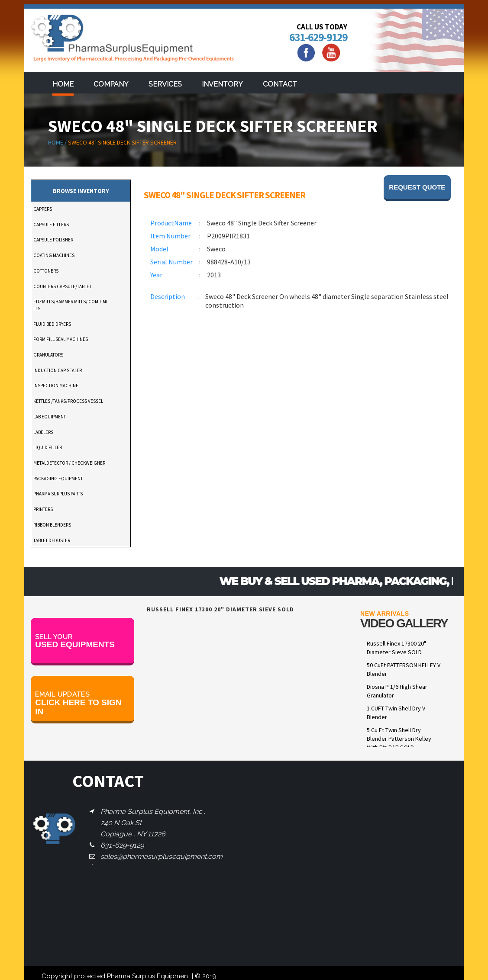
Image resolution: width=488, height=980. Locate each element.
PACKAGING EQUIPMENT (58, 479)
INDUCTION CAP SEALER (58, 370)
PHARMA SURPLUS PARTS (58, 494)
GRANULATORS (48, 355)
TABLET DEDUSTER (52, 540)
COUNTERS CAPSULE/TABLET (62, 286)
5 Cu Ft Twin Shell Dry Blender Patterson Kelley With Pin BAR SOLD (399, 739)
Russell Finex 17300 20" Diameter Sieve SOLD (396, 648)
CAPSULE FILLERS (51, 225)
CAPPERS (43, 209)
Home (63, 84)
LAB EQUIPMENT (50, 417)
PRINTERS (43, 509)
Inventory (222, 84)
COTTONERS (46, 271)
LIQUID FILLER (48, 447)
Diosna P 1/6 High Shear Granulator (397, 691)
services (165, 84)
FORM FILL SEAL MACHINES (61, 339)
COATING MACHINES (54, 255)
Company (111, 84)
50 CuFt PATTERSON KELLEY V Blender (404, 669)
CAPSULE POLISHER (53, 240)
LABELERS (43, 432)
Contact (280, 84)
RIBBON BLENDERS (52, 525)
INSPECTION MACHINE (56, 386)
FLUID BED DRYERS (52, 324)
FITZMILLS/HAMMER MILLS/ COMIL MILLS (70, 305)
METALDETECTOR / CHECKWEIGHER (69, 463)
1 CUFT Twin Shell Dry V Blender (396, 713)
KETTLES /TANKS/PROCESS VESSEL (68, 401)
